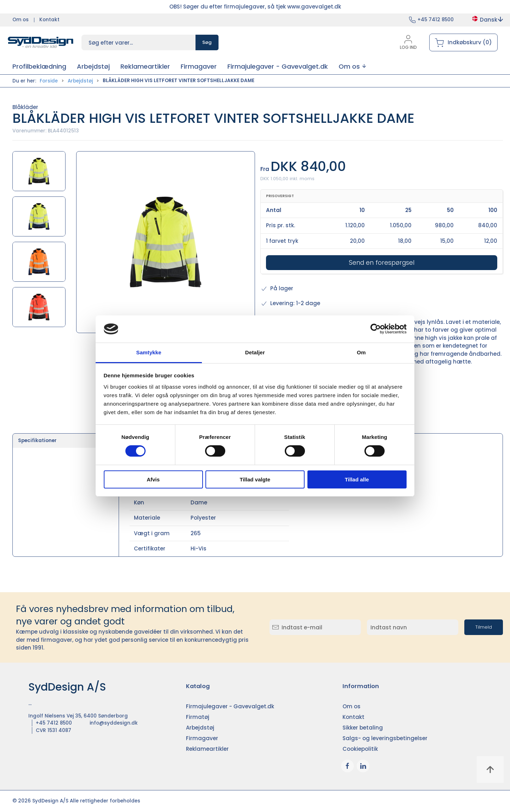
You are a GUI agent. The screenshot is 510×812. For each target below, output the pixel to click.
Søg (207, 42)
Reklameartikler (207, 749)
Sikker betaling (363, 728)
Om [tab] (361, 352)
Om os (21, 20)
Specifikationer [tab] (37, 441)
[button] (352, 66)
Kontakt (49, 20)
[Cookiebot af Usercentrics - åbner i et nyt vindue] (376, 329)
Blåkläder (25, 107)
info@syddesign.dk (114, 723)
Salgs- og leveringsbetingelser (385, 738)
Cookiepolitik (360, 749)
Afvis (153, 479)
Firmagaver (202, 738)
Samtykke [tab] (149, 352)
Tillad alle (357, 479)
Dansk (487, 20)
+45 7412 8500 (436, 20)
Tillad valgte (255, 479)
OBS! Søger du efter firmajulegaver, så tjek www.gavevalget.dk (255, 7)
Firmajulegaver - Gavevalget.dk (230, 706)
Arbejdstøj (80, 81)
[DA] (41, 42)
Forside (49, 81)
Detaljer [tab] (255, 352)
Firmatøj (198, 717)
